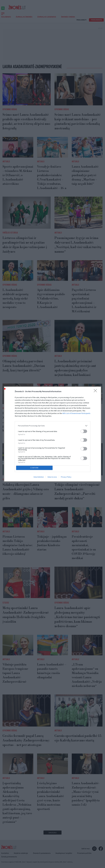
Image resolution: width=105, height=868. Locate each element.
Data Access (52, 477)
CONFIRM (34, 468)
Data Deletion (39, 477)
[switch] (84, 431)
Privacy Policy (66, 477)
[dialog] (53, 434)
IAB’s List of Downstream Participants (76, 413)
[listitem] (53, 426)
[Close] (96, 391)
